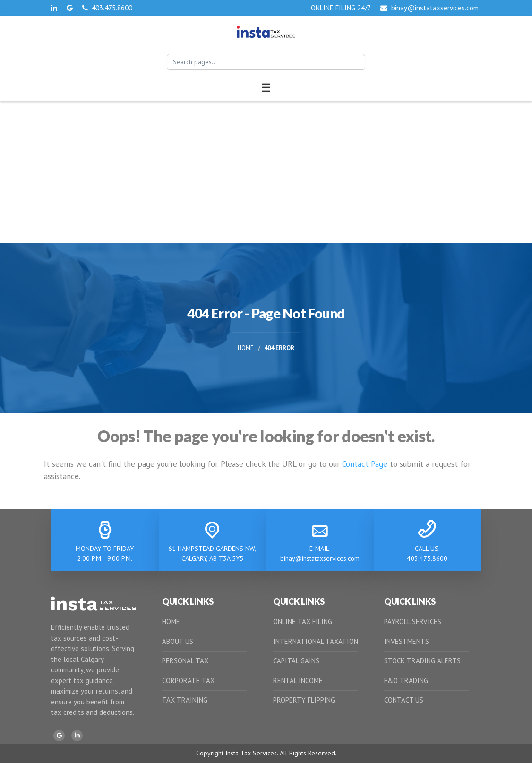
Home (246, 348)
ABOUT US (178, 641)
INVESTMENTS (407, 641)
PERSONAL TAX (185, 661)
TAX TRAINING (185, 700)
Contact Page (365, 464)
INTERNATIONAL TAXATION (316, 641)
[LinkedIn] (77, 736)
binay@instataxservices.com (429, 8)
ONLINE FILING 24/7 (341, 8)
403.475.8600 (107, 8)
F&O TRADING (406, 681)
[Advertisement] (266, 172)
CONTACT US (404, 700)
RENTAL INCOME (298, 681)
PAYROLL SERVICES (413, 622)
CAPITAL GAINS (296, 661)
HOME (171, 622)
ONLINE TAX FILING (303, 622)
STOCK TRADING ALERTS (422, 661)
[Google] (59, 736)
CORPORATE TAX (188, 681)
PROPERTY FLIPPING (304, 700)
